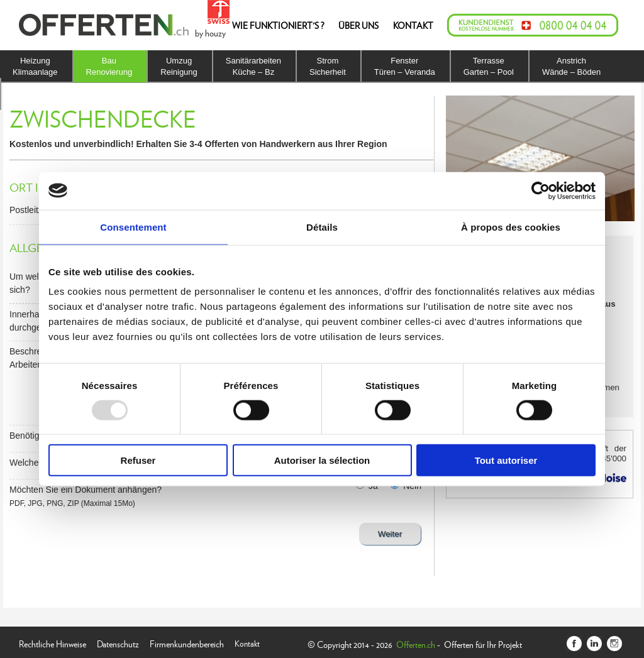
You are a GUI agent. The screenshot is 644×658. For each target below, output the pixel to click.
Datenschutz (118, 643)
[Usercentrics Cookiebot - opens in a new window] (541, 190)
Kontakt (247, 643)
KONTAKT (413, 25)
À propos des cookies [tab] (511, 227)
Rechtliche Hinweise (53, 643)
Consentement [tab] (133, 227)
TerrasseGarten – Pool (489, 66)
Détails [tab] (322, 227)
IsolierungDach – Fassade (44, 94)
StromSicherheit (328, 66)
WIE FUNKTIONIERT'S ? (278, 25)
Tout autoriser (506, 460)
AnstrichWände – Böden (571, 66)
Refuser (138, 460)
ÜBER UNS (358, 25)
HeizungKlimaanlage (35, 66)
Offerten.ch (416, 644)
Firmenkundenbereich (187, 643)
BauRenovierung (109, 66)
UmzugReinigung (179, 66)
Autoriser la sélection (322, 460)
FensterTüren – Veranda (405, 66)
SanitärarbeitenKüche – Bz (253, 66)
